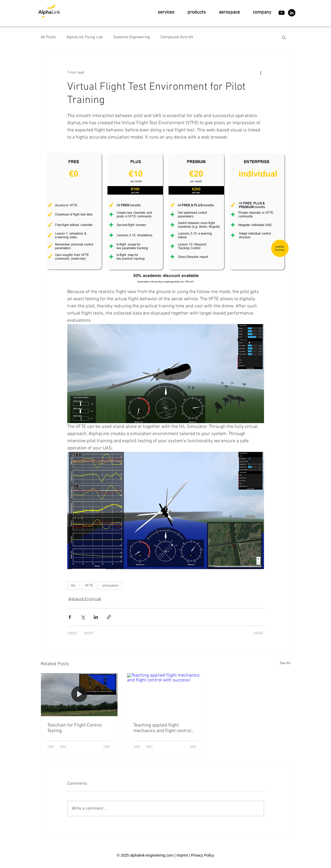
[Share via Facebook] (70, 617)
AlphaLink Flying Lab (85, 37)
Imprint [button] (182, 855)
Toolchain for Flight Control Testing (75, 728)
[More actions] (261, 72)
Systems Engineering (132, 37)
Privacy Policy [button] (202, 855)
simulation (110, 586)
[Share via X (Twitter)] (83, 617)
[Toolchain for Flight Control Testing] (79, 695)
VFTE (89, 586)
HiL (73, 586)
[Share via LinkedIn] (96, 617)
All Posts (48, 37)
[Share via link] (109, 617)
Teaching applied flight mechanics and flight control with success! (162, 728)
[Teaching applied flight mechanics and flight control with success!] (165, 695)
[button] (166, 12)
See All (285, 663)
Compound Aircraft (177, 37)
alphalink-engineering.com (152, 855)
